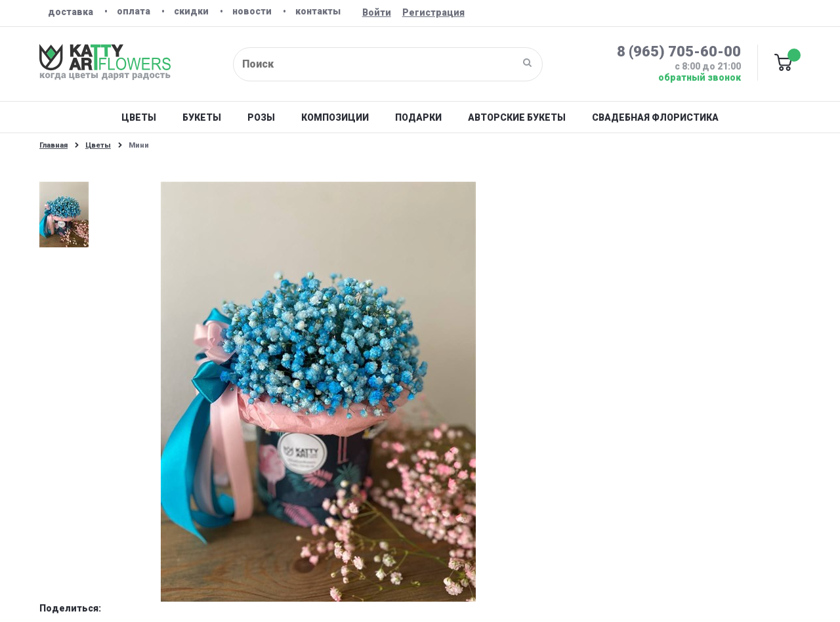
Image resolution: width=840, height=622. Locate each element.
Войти (377, 12)
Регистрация (433, 12)
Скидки (191, 11)
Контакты (318, 11)
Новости (252, 11)
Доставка (71, 12)
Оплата (134, 11)
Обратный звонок (700, 77)
